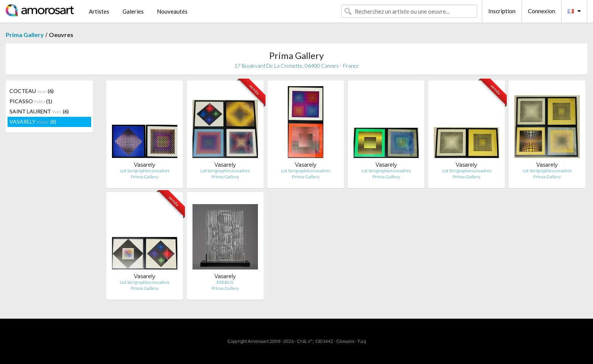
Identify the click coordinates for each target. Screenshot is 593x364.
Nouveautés (172, 11)
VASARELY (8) (33, 122)
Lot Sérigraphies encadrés (145, 171)
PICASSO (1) (31, 101)
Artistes (99, 11)
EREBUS (225, 282)
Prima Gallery (25, 35)
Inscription (502, 11)
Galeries (133, 11)
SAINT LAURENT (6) (39, 111)
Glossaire (345, 341)
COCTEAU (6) (32, 91)
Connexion (542, 11)
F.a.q (362, 341)
